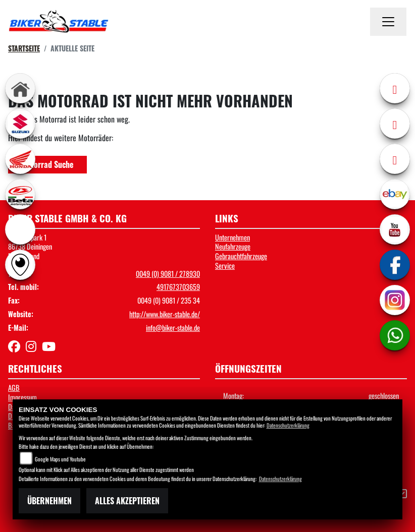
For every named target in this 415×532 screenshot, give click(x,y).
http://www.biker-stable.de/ (165, 314)
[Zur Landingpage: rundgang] (20, 265)
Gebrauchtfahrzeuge (241, 256)
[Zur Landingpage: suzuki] (20, 124)
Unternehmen (232, 237)
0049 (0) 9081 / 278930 (168, 274)
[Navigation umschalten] (388, 22)
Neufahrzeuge (233, 246)
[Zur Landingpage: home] (20, 88)
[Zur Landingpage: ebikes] (20, 229)
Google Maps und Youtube (60, 459)
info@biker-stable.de (173, 328)
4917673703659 (178, 287)
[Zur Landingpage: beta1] (20, 194)
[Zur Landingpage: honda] (20, 159)
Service (225, 265)
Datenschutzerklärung (288, 425)
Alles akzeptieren (127, 501)
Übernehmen (49, 501)
